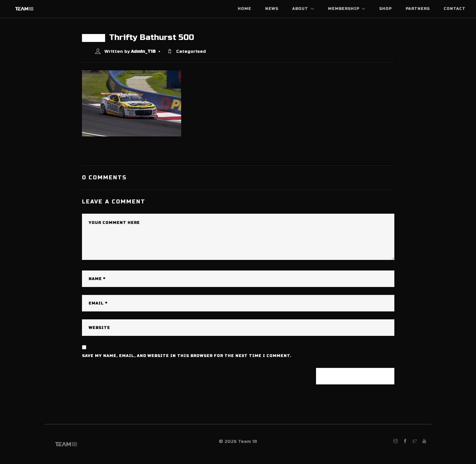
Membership (344, 9)
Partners (418, 9)
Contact (455, 9)
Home (244, 9)
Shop (385, 9)
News (272, 9)
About (300, 9)
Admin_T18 (143, 52)
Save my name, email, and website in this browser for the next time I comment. (187, 356)
